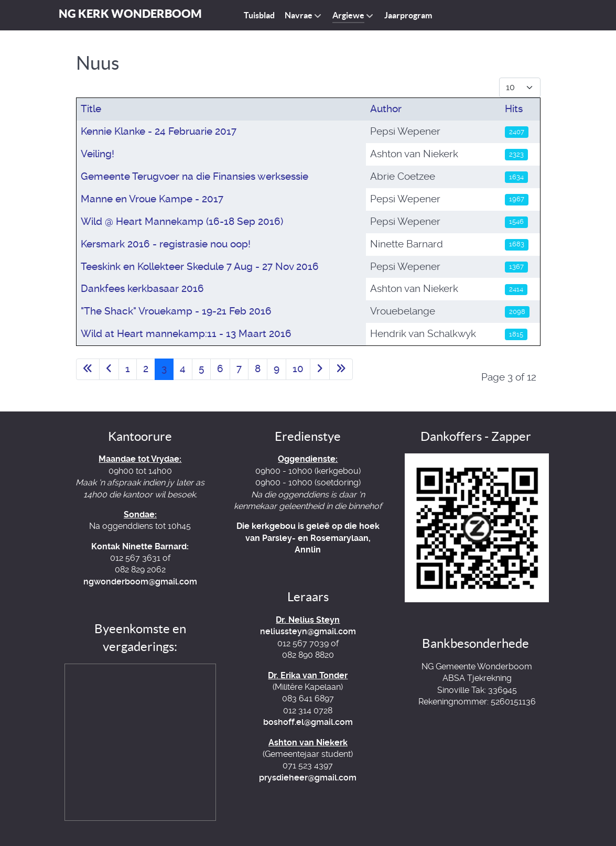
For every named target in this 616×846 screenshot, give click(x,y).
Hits (514, 109)
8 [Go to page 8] (258, 369)
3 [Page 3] (164, 369)
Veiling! (98, 154)
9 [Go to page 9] (277, 369)
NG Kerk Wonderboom (130, 13)
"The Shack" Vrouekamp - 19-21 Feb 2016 (176, 311)
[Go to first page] (88, 369)
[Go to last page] (341, 369)
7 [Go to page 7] (239, 369)
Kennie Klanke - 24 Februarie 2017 (159, 131)
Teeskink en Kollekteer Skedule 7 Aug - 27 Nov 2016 (200, 267)
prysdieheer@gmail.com (308, 778)
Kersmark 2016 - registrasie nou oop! (166, 244)
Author (386, 109)
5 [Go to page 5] (201, 369)
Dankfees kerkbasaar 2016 (142, 289)
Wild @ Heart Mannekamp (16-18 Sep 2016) (182, 221)
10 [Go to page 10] (298, 369)
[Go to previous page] (109, 369)
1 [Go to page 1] (128, 369)
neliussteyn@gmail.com (308, 631)
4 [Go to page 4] (183, 369)
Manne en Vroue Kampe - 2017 (152, 199)
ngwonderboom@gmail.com (140, 582)
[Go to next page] (320, 369)
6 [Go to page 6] (220, 369)
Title (91, 109)
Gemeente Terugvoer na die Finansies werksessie (194, 176)
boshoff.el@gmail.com (308, 722)
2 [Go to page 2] (146, 369)
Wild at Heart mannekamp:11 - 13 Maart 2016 (186, 334)
